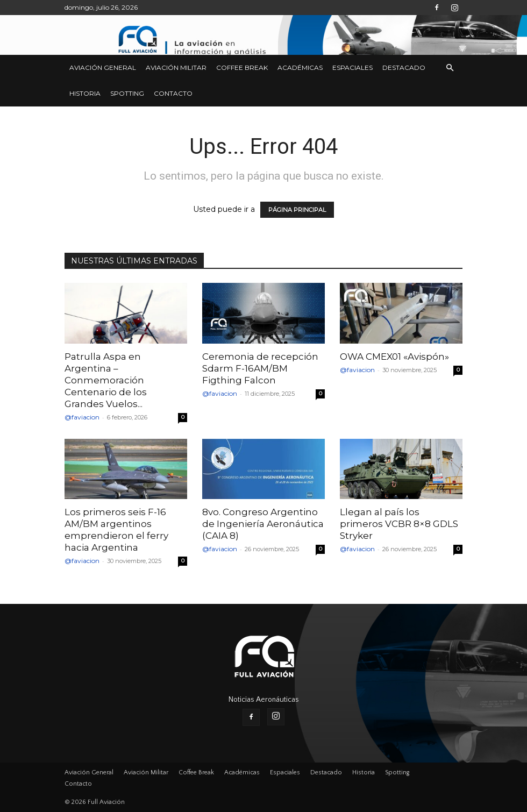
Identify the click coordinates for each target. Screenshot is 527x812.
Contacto (173, 93)
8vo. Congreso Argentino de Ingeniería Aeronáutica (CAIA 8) (263, 524)
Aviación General (103, 67)
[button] (450, 68)
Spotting (127, 93)
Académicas (300, 67)
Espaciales (352, 67)
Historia (85, 93)
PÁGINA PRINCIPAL (297, 210)
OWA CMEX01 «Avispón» (394, 357)
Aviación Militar (176, 67)
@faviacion (82, 417)
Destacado (404, 67)
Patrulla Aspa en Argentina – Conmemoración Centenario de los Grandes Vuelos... (106, 380)
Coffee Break (242, 67)
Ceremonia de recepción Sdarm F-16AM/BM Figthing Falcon (260, 368)
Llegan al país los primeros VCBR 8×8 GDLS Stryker (399, 524)
